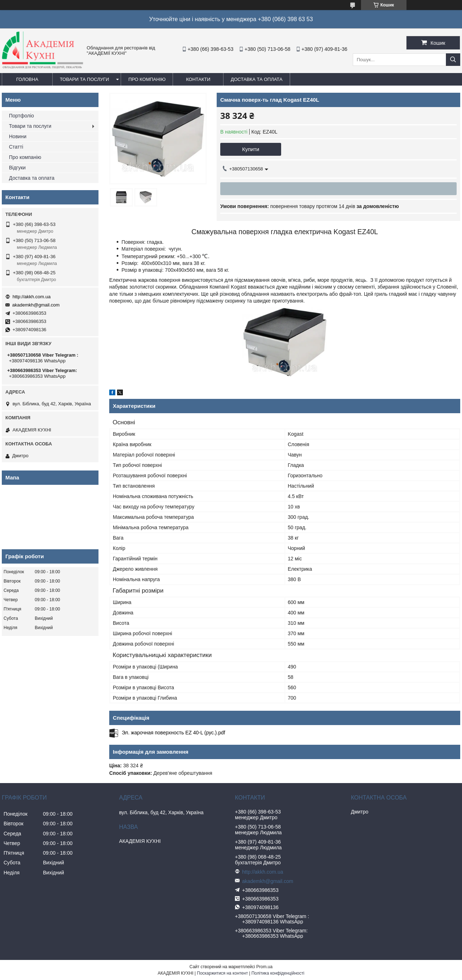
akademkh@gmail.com (36, 305)
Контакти (198, 79)
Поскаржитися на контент (222, 973)
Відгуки (17, 168)
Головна (27, 79)
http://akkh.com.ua (32, 297)
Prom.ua (264, 967)
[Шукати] (453, 60)
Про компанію (147, 79)
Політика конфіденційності (278, 973)
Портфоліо (21, 116)
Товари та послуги (84, 79)
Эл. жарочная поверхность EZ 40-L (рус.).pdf (174, 733)
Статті (16, 147)
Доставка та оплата (256, 79)
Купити (251, 149)
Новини (18, 136)
